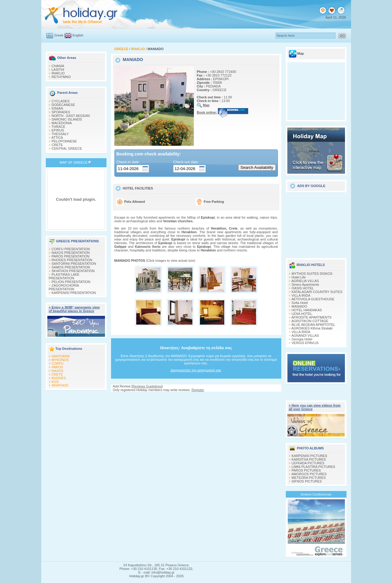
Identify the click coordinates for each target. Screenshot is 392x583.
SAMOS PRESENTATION (71, 267)
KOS (55, 382)
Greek (59, 35)
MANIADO (299, 306)
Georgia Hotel (302, 339)
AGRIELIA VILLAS (305, 281)
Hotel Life (299, 277)
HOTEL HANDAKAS (307, 310)
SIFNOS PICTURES (307, 481)
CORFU (57, 363)
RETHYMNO (61, 77)
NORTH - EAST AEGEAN (71, 116)
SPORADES (61, 112)
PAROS (57, 367)
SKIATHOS (60, 385)
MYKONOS (60, 360)
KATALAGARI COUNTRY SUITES (317, 292)
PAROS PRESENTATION (71, 256)
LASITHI (58, 70)
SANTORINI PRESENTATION (74, 264)
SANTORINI (61, 356)
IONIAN (57, 108)
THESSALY (60, 134)
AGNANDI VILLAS (305, 336)
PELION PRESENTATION (71, 282)
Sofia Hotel (300, 303)
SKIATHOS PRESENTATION (73, 271)
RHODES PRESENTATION (72, 260)
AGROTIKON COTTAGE (310, 321)
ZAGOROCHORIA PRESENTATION (64, 287)
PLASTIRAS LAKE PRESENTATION (64, 276)
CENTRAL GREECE (67, 148)
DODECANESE (63, 105)
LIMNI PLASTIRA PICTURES (313, 467)
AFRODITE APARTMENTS (311, 317)
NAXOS (57, 371)
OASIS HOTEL (303, 288)
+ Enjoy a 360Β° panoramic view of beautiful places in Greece (74, 309)
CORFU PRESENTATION (71, 249)
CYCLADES (61, 101)
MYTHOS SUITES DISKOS (312, 274)
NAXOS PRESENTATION (71, 253)
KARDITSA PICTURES (309, 459)
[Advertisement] (316, 223)
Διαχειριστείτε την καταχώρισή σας (196, 370)
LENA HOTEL (302, 314)
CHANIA (58, 66)
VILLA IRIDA (301, 295)
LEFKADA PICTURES (308, 463)
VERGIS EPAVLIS (305, 343)
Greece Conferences (316, 494)
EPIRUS (58, 130)
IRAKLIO (58, 73)
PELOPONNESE (64, 141)
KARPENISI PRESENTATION (74, 293)
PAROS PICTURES (306, 470)
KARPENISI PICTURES (309, 456)
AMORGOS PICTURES (309, 474)
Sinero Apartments (305, 285)
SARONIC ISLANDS (67, 119)
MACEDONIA (62, 123)
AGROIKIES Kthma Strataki (312, 328)
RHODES (59, 378)
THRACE (58, 127)
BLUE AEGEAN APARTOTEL (313, 325)
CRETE (57, 145)
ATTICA (57, 138)
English (78, 35)
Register (198, 390)
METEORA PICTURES (309, 478)
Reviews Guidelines (147, 386)
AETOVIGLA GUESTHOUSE (313, 299)
